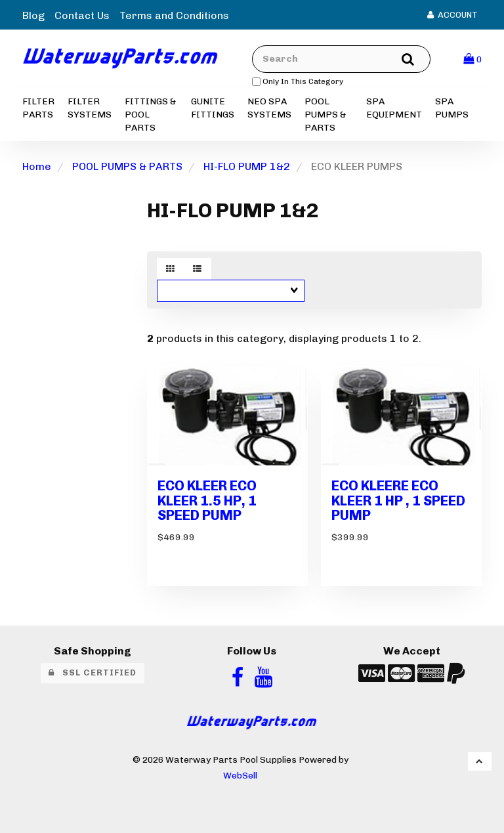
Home (37, 166)
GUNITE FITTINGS (213, 108)
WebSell (240, 775)
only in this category (298, 81)
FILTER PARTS (38, 108)
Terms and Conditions (174, 15)
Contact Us (82, 15)
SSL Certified (93, 673)
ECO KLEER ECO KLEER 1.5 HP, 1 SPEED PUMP (207, 501)
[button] (472, 59)
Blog (33, 15)
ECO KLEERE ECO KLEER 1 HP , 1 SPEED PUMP (398, 501)
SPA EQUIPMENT (394, 108)
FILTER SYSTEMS (90, 108)
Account (452, 15)
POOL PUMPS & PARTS (325, 115)
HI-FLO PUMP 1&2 (247, 166)
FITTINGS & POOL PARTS (150, 115)
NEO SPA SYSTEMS (269, 108)
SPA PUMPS (452, 108)
